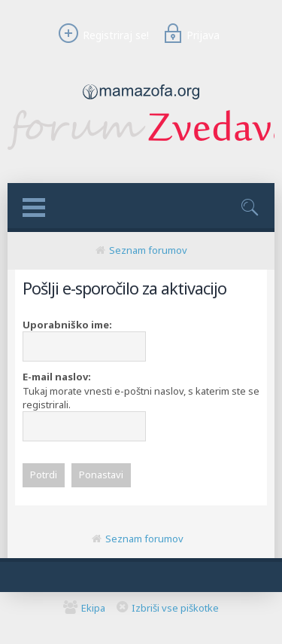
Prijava (190, 35)
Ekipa (93, 608)
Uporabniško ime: (67, 325)
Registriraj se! (102, 35)
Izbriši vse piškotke (175, 608)
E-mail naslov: (57, 377)
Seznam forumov (148, 250)
